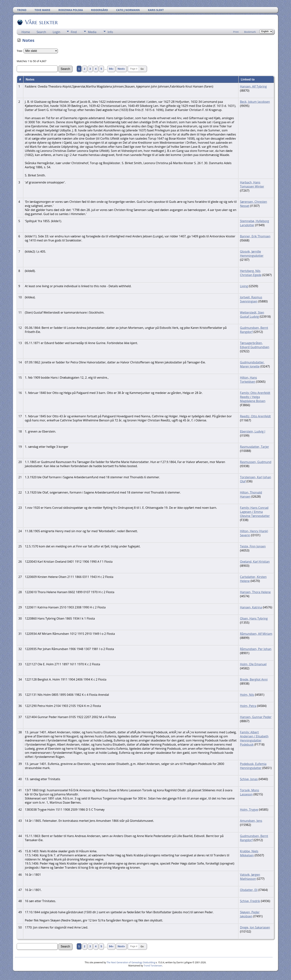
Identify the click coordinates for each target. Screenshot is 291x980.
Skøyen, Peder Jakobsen (250, 914)
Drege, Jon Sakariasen (255, 927)
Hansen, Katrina (251, 607)
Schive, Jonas (249, 779)
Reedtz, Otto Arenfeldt (255, 416)
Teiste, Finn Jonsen (253, 546)
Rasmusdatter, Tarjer (254, 447)
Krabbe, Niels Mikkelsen (249, 853)
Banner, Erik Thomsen (255, 236)
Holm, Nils (247, 695)
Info (110, 32)
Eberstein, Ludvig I (253, 431)
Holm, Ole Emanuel (253, 664)
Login (57, 32)
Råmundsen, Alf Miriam (256, 634)
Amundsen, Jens (251, 821)
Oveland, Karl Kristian (255, 562)
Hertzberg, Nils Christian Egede (251, 273)
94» (111, 69)
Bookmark (250, 32)
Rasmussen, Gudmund (256, 462)
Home (26, 32)
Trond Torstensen (153, 966)
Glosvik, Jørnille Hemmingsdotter (252, 254)
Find (74, 32)
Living (244, 286)
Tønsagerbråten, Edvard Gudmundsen (255, 345)
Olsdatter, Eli (249, 890)
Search (41, 32)
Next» (121, 69)
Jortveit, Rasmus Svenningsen (251, 299)
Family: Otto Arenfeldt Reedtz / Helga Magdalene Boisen (255, 397)
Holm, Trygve (249, 810)
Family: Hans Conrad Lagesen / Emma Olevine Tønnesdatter (255, 512)
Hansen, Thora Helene (255, 592)
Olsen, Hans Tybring (254, 618)
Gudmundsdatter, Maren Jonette (252, 364)
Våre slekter (41, 22)
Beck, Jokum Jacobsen (255, 102)
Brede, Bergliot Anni (254, 679)
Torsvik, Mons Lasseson (250, 792)
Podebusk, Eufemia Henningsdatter (253, 766)
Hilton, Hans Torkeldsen (248, 380)
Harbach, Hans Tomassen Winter (252, 184)
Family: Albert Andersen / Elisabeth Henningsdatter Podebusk (254, 738)
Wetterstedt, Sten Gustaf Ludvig (252, 315)
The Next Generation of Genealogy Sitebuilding (131, 962)
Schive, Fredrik (250, 901)
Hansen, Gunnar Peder (256, 717)
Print (236, 32)
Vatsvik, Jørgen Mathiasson (250, 877)
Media (92, 32)
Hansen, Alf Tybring (253, 86)
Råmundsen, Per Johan (256, 649)
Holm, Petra (248, 706)
